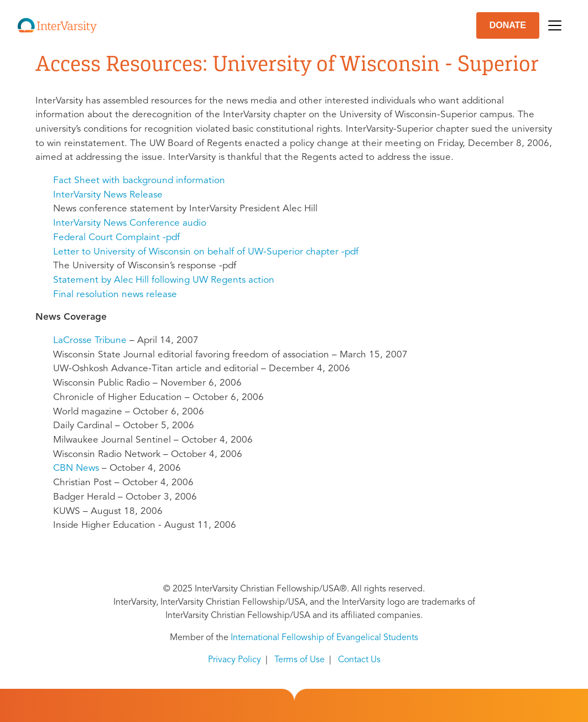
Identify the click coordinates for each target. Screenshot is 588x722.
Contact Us (359, 660)
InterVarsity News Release (108, 195)
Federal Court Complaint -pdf (116, 238)
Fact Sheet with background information (139, 181)
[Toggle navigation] (555, 25)
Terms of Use (300, 660)
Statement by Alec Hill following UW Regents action (164, 280)
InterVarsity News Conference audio (130, 223)
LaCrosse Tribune (90, 341)
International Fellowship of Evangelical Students (324, 638)
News (76, 468)
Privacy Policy (235, 660)
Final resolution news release (115, 295)
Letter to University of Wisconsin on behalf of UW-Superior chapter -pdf (206, 252)
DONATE (508, 25)
